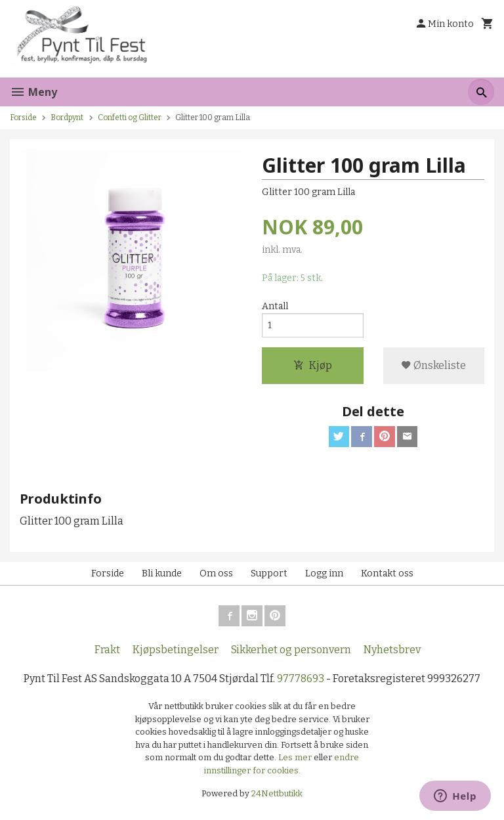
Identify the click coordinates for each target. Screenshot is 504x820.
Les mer (296, 758)
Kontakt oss (387, 574)
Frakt (107, 650)
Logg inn (324, 574)
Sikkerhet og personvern (291, 650)
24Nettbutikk (277, 794)
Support (269, 574)
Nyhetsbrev (392, 650)
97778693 (301, 679)
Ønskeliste (433, 366)
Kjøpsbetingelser (176, 650)
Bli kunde (162, 574)
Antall (275, 306)
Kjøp (313, 366)
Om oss (216, 574)
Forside (23, 118)
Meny (33, 92)
